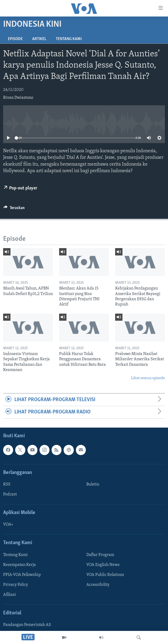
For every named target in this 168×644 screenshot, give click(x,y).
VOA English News (103, 565)
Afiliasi (10, 595)
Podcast (10, 494)
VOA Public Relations (105, 575)
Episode (15, 39)
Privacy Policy (16, 585)
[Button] (14, 209)
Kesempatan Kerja (19, 565)
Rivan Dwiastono (18, 98)
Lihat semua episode (148, 378)
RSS (7, 484)
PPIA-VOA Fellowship (22, 575)
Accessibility (98, 585)
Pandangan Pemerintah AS (27, 625)
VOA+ (8, 525)
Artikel (39, 39)
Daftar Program (100, 555)
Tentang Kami (69, 39)
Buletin (93, 484)
